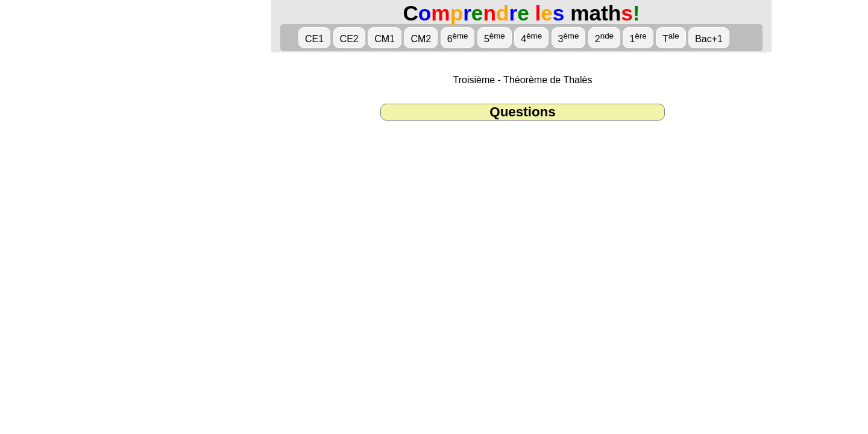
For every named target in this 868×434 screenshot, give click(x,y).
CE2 (349, 39)
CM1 (385, 39)
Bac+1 (709, 39)
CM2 (421, 39)
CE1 (314, 39)
